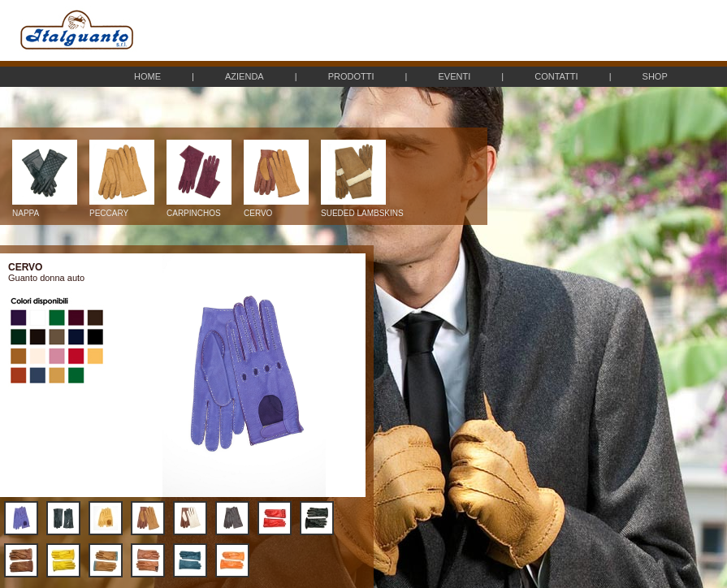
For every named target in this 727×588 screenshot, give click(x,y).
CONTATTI (556, 76)
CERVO (276, 210)
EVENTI (454, 76)
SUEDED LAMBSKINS (362, 210)
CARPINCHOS (199, 210)
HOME (147, 76)
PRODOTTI (351, 76)
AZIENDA (244, 76)
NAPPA (45, 210)
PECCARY (122, 210)
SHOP (655, 76)
